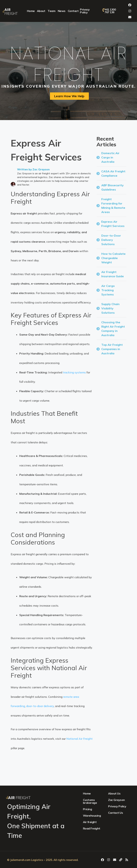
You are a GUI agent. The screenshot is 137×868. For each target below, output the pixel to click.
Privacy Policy (85, 11)
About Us (114, 793)
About (41, 11)
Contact (73, 11)
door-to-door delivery (40, 706)
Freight (11, 12)
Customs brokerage (90, 801)
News (62, 11)
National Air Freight (79, 739)
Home (31, 11)
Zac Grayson (116, 800)
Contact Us (116, 813)
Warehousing (92, 816)
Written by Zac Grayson (33, 169)
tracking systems (74, 372)
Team (51, 11)
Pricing (87, 809)
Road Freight (92, 828)
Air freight (90, 822)
